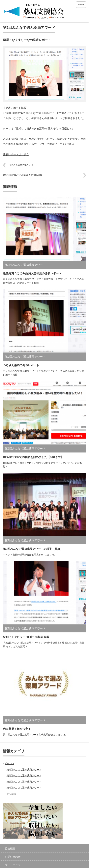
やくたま (11, 794)
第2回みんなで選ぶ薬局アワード (29, 28)
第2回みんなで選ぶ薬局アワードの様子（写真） (33, 549)
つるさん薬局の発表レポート (23, 165)
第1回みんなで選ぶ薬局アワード (24, 770)
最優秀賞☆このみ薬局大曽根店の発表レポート (32, 273)
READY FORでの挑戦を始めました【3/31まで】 (33, 457)
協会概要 (10, 849)
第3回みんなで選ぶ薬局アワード (24, 782)
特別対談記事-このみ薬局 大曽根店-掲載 (23, 175)
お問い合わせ (13, 857)
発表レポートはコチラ (16, 154)
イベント (10, 763)
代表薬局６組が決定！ (17, 729)
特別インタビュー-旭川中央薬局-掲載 (26, 637)
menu (81, 5)
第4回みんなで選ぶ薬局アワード (24, 788)
